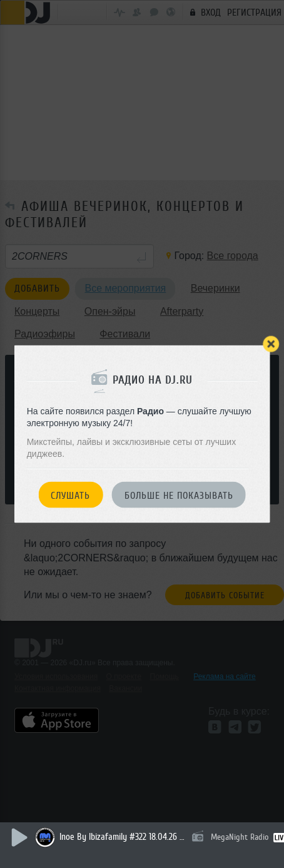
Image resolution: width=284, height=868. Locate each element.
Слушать (70, 495)
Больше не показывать (179, 495)
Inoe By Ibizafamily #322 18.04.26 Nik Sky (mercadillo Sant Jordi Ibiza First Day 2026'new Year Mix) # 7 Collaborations (122, 837)
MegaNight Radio (240, 837)
